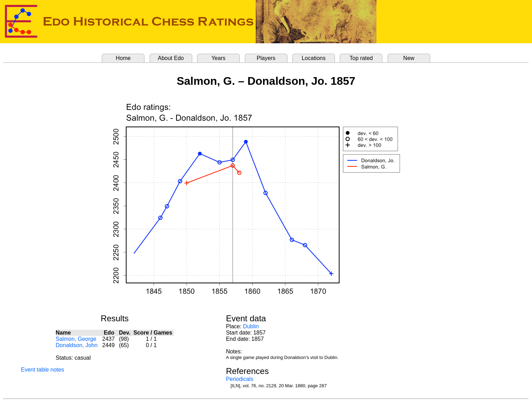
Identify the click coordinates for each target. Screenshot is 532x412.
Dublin (251, 326)
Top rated (361, 58)
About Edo (171, 58)
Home (123, 58)
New (409, 58)
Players (266, 58)
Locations (314, 58)
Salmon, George (76, 339)
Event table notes (43, 370)
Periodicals (240, 379)
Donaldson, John (77, 345)
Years (218, 58)
